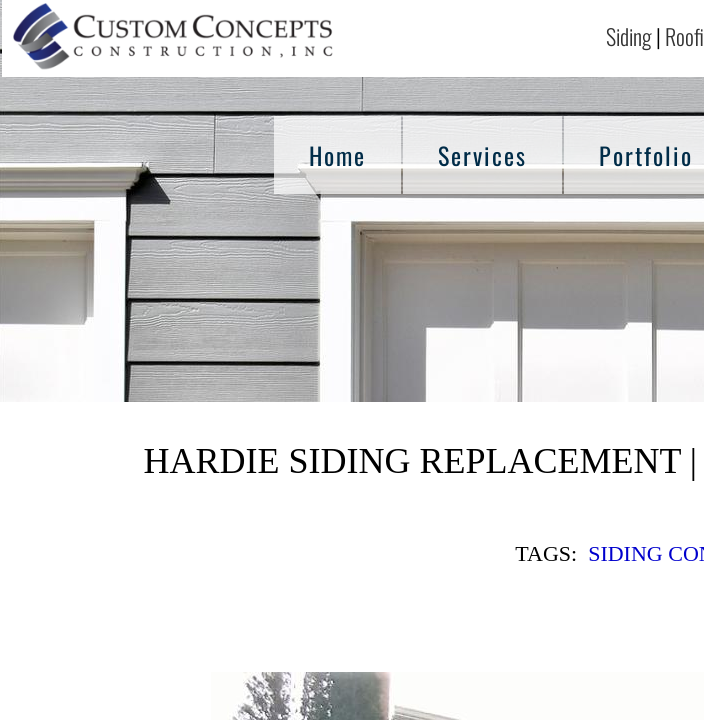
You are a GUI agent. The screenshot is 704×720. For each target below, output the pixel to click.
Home (337, 155)
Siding (629, 36)
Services (482, 155)
